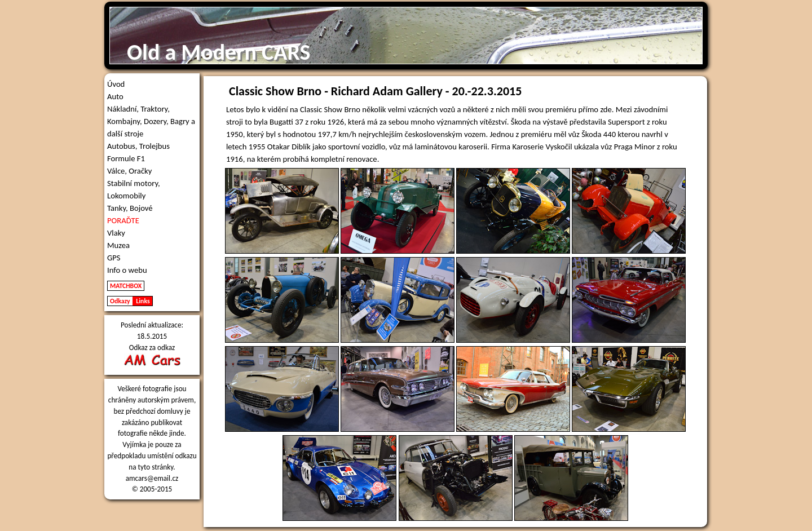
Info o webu (127, 270)
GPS (114, 258)
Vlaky (116, 233)
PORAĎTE (123, 220)
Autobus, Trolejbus (138, 146)
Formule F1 (126, 158)
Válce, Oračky (129, 171)
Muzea (118, 245)
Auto (115, 96)
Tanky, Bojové (130, 208)
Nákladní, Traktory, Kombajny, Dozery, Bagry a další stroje (151, 121)
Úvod (116, 84)
